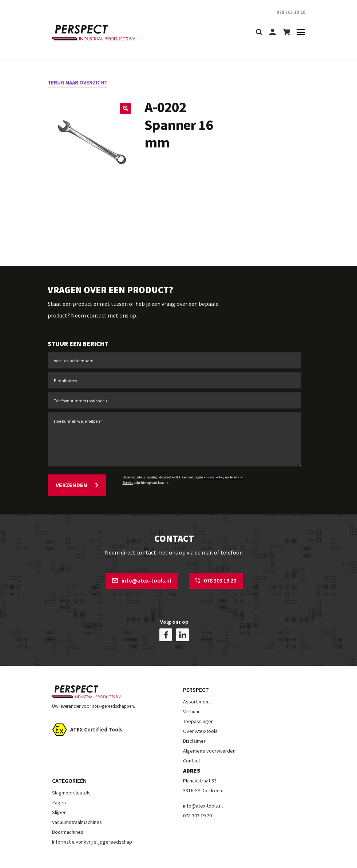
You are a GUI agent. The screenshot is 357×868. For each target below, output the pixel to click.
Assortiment (197, 685)
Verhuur (191, 695)
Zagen (59, 786)
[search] (259, 33)
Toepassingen (198, 705)
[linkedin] (183, 618)
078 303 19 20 (216, 577)
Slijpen (59, 796)
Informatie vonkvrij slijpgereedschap (92, 825)
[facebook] (166, 618)
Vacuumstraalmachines (77, 805)
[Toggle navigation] (299, 33)
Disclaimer (194, 725)
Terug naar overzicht (80, 82)
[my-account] (273, 33)
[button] (125, 109)
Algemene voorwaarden (209, 734)
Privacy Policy (214, 477)
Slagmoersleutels (71, 776)
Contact (192, 744)
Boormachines (68, 815)
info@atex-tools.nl (142, 577)
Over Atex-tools (200, 715)
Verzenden (77, 483)
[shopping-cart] (286, 33)
